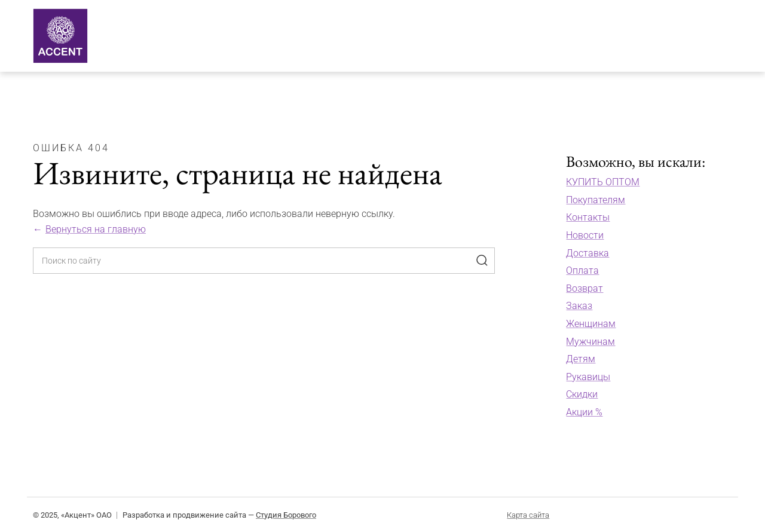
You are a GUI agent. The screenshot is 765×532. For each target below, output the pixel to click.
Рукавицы (588, 377)
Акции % (584, 412)
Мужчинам (590, 342)
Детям (581, 359)
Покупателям (596, 200)
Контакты (588, 217)
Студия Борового (286, 515)
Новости (585, 235)
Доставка (587, 253)
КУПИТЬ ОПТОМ (603, 182)
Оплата (582, 270)
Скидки (582, 394)
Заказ (579, 306)
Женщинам (591, 324)
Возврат (585, 288)
